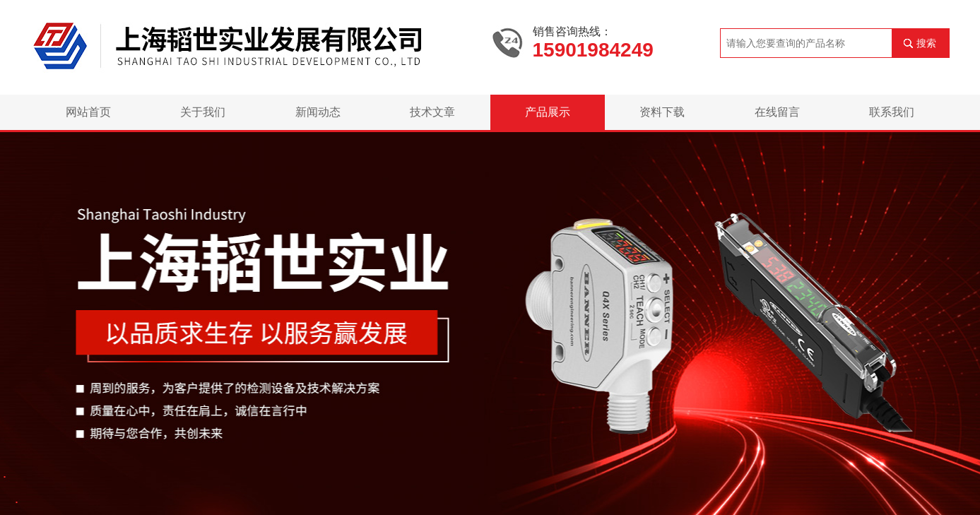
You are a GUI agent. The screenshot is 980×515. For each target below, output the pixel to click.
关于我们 (203, 112)
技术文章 (432, 112)
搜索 (926, 43)
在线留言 (777, 112)
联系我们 (892, 112)
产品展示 (548, 112)
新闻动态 (318, 112)
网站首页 (88, 112)
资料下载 (662, 112)
